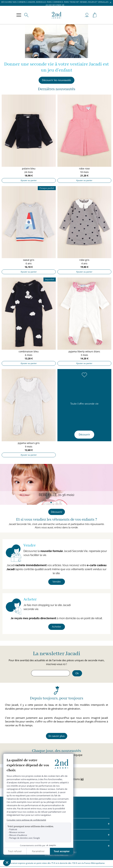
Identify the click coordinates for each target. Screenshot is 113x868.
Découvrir (84, 434)
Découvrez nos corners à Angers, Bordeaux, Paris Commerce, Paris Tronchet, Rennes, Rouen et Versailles (55, 2)
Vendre (57, 582)
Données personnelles (56, 855)
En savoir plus (57, 736)
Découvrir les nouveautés (56, 80)
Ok (77, 673)
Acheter (56, 627)
